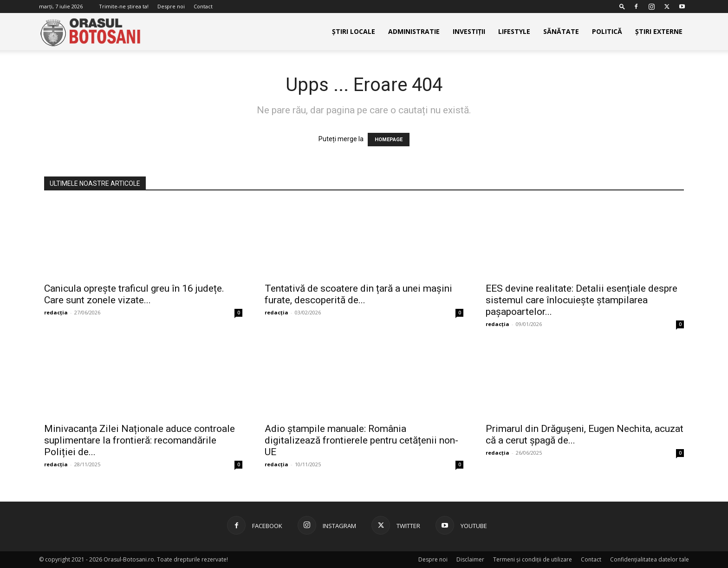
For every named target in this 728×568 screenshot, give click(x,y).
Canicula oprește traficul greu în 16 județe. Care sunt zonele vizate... (134, 294)
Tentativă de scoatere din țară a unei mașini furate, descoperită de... (358, 294)
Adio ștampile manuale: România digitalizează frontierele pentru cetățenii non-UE (361, 440)
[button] (622, 6)
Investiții (469, 31)
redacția (56, 312)
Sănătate (561, 31)
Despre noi (171, 6)
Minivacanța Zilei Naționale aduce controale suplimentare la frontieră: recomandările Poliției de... (140, 440)
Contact (203, 6)
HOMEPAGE (389, 140)
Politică (607, 31)
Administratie (414, 31)
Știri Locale (354, 31)
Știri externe (659, 31)
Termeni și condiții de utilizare (533, 559)
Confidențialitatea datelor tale (650, 559)
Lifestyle (514, 31)
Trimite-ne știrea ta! (124, 6)
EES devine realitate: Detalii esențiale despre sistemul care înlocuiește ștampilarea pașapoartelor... (582, 300)
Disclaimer (470, 559)
